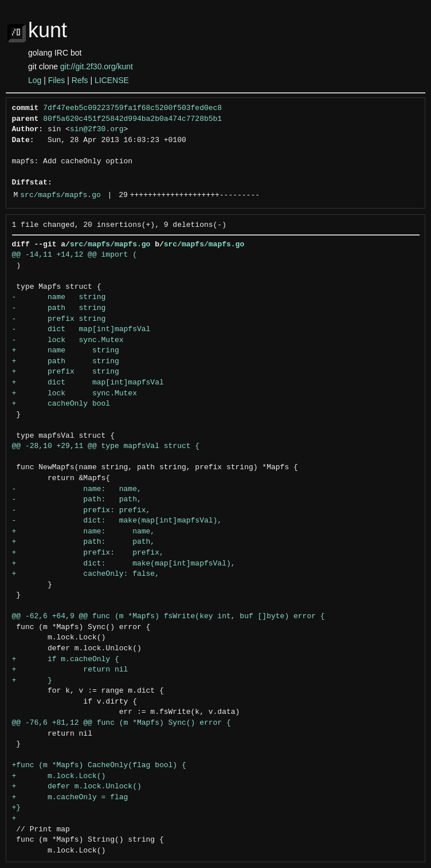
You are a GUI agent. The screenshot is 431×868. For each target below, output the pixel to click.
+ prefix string (66, 372)
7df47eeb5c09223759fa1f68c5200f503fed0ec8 (132, 108)
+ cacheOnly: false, (86, 574)
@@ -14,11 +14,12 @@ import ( (75, 255)
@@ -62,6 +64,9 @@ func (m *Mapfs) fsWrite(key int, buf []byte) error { (169, 616)
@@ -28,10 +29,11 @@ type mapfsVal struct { (106, 446)
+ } (32, 681)
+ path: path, (84, 542)
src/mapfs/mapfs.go (60, 195)
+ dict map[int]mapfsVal (88, 383)
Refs (80, 80)
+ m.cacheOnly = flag (70, 798)
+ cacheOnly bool (61, 404)
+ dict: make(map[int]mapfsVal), (124, 564)
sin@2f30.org (97, 129)
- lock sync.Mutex (68, 340)
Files (57, 80)
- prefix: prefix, (81, 510)
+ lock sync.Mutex (75, 394)
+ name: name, (84, 532)
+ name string (66, 351)
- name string (59, 297)
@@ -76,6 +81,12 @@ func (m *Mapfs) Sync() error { (122, 723)
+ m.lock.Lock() (59, 776)
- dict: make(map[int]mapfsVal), (117, 521)
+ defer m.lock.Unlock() (77, 787)
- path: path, (77, 500)
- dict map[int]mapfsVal (81, 329)
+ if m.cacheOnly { (66, 659)
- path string (59, 308)
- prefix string (59, 319)
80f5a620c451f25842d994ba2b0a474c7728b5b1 (132, 119)
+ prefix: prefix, (88, 553)
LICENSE (112, 80)
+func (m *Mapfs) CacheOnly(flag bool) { (99, 765)
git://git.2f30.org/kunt (97, 66)
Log (35, 80)
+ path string (66, 362)
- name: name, (77, 489)
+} (17, 808)
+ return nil (70, 670)
